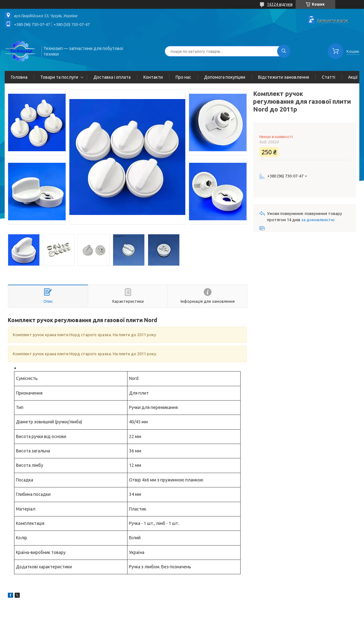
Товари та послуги (59, 77)
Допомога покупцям (225, 77)
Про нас (183, 77)
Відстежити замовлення (284, 77)
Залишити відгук (333, 20)
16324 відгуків (280, 4)
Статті (329, 77)
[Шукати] (284, 51)
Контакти (153, 77)
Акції (353, 77)
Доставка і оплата (112, 77)
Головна (19, 77)
